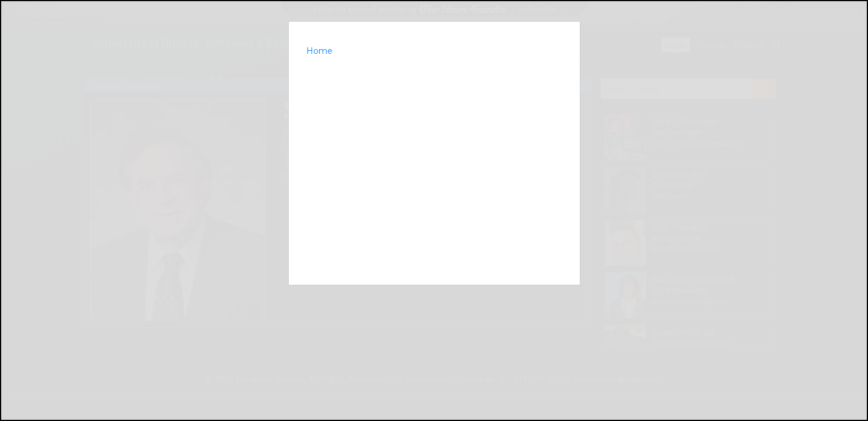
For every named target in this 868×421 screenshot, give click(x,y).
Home (319, 51)
